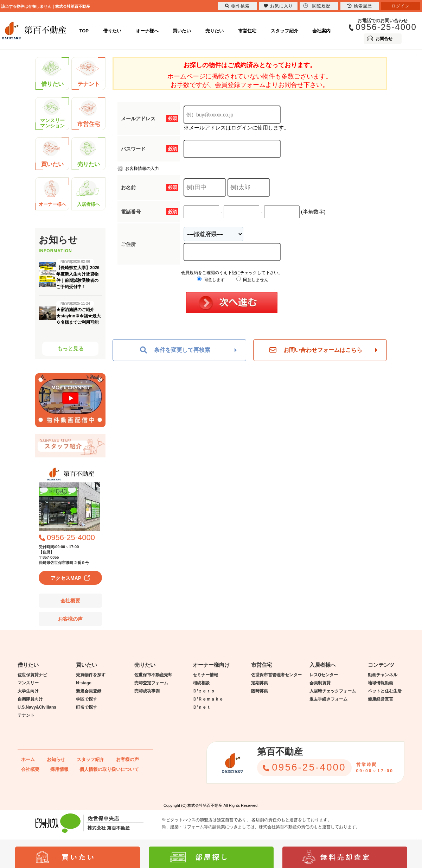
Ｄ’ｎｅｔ (202, 707)
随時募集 (260, 691)
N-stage (84, 683)
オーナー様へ (52, 194)
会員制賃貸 (320, 683)
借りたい (112, 31)
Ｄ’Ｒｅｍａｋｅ (208, 699)
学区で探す (87, 699)
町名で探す (87, 707)
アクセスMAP (66, 578)
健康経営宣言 (381, 699)
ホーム (28, 759)
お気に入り (278, 6)
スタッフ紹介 (284, 31)
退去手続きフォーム (328, 699)
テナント (88, 74)
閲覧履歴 (317, 6)
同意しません (252, 280)
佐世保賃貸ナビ (32, 675)
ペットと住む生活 (385, 691)
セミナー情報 (205, 675)
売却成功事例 (147, 691)
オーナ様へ (147, 31)
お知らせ (56, 759)
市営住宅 (247, 31)
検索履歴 (360, 6)
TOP (84, 31)
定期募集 (260, 683)
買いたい (182, 31)
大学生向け (28, 691)
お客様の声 (70, 619)
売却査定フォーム (151, 683)
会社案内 (321, 31)
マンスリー (28, 683)
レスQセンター (324, 675)
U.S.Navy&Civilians (37, 707)
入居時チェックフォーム (333, 691)
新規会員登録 (89, 691)
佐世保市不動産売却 (153, 675)
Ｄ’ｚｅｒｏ (204, 691)
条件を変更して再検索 (175, 350)
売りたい (215, 31)
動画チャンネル (383, 675)
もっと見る (71, 349)
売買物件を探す (91, 675)
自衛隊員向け (30, 699)
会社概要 (70, 601)
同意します (211, 280)
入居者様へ (88, 194)
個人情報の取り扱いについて (109, 769)
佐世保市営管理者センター (276, 675)
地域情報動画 (381, 683)
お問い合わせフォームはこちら (316, 350)
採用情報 (59, 769)
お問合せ (384, 39)
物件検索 (237, 6)
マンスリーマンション (52, 114)
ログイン (401, 6)
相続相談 (201, 683)
